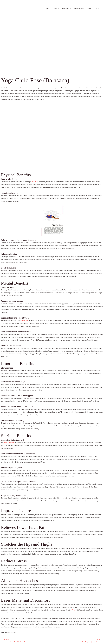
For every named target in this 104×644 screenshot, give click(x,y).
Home (50, 9)
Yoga (58, 9)
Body (90, 9)
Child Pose (35, 182)
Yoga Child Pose (9, 443)
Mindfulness (80, 9)
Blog (98, 9)
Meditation (68, 9)
